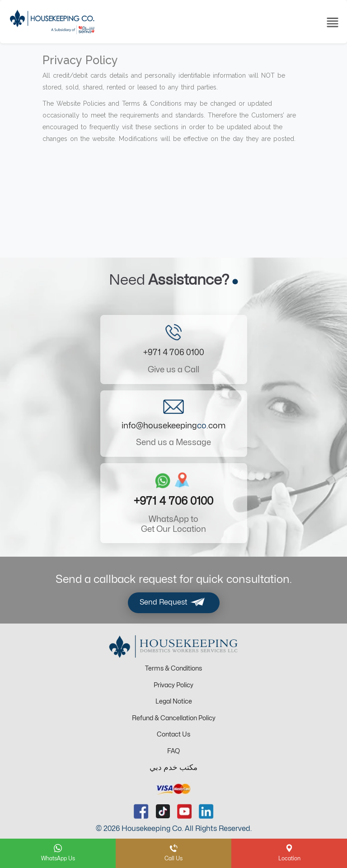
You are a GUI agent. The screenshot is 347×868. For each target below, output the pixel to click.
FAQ (173, 751)
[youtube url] (185, 811)
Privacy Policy (173, 685)
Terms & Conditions (173, 669)
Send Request (174, 603)
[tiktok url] (163, 811)
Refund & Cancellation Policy (174, 718)
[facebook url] (141, 811)
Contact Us (173, 734)
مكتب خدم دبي (173, 768)
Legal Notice (174, 701)
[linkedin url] (206, 811)
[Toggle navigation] (333, 22)
